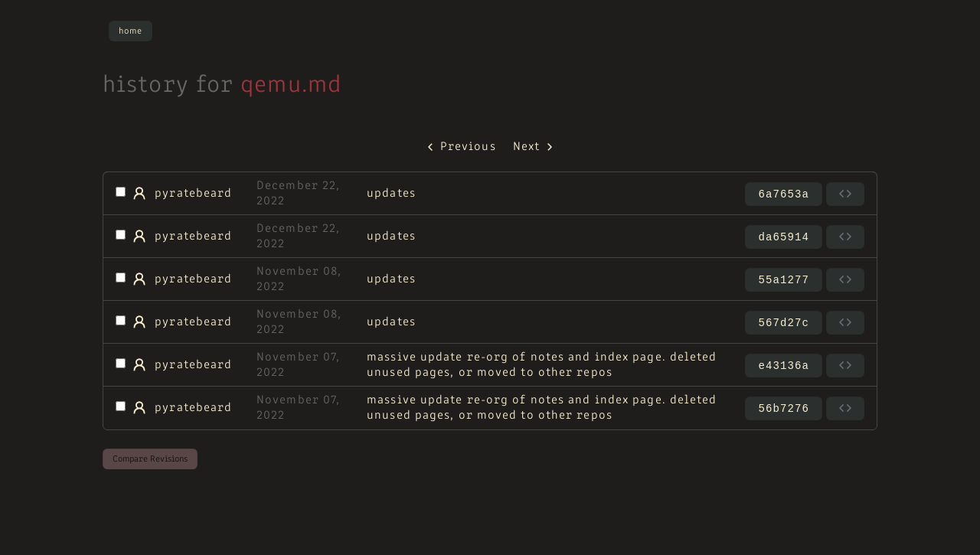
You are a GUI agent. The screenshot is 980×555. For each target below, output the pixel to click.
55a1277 (784, 280)
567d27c (784, 323)
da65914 (784, 237)
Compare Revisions (150, 459)
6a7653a (784, 194)
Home (131, 31)
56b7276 (784, 409)
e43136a (784, 366)
